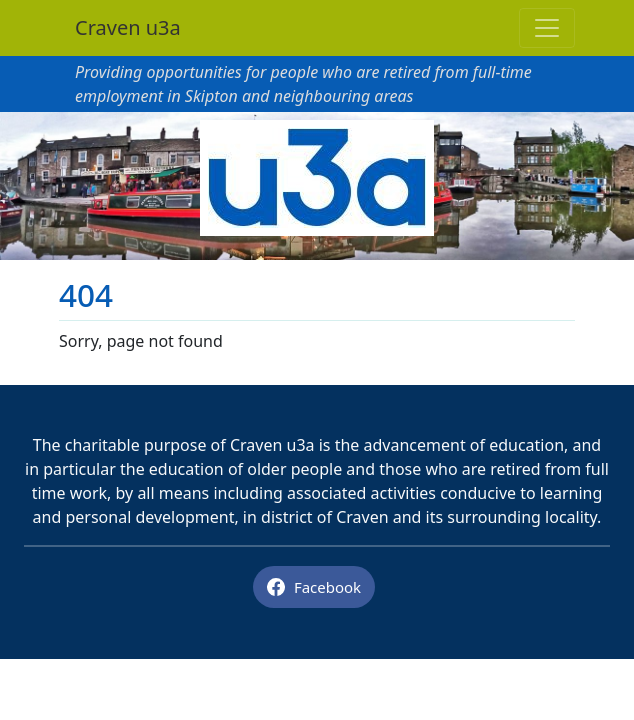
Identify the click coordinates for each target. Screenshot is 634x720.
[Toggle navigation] (547, 28)
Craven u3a (128, 27)
